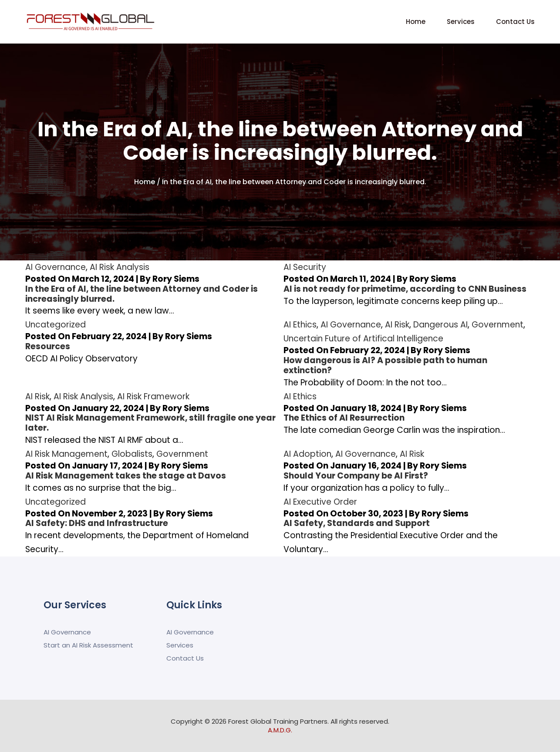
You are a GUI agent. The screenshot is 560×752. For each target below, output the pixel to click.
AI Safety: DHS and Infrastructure (97, 523)
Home (416, 22)
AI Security (305, 267)
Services (461, 22)
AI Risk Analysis (120, 267)
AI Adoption (307, 454)
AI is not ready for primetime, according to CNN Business (405, 289)
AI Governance (56, 267)
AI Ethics (300, 325)
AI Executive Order (320, 502)
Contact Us (515, 22)
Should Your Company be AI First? (356, 476)
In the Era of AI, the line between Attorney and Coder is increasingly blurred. (142, 294)
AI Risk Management (66, 454)
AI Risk (397, 325)
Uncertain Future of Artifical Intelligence (363, 339)
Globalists (132, 454)
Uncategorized (56, 325)
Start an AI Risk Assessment (88, 645)
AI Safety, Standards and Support (357, 523)
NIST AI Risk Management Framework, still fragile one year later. (150, 423)
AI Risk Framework (153, 396)
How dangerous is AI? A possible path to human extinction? (385, 365)
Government (498, 325)
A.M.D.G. (280, 730)
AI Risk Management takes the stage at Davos (126, 476)
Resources (48, 346)
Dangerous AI (440, 325)
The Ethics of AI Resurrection (344, 418)
